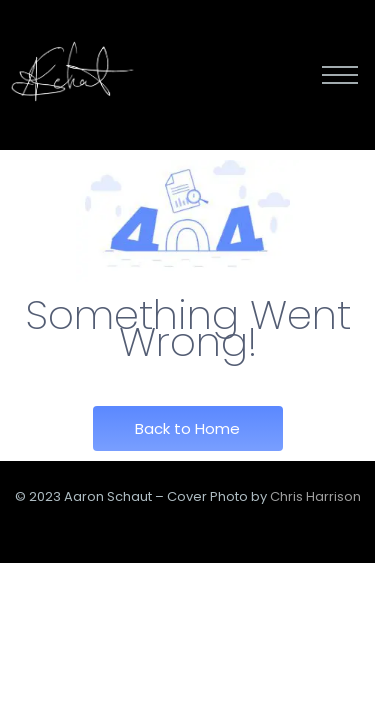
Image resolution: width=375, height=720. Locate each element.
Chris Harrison (315, 496)
